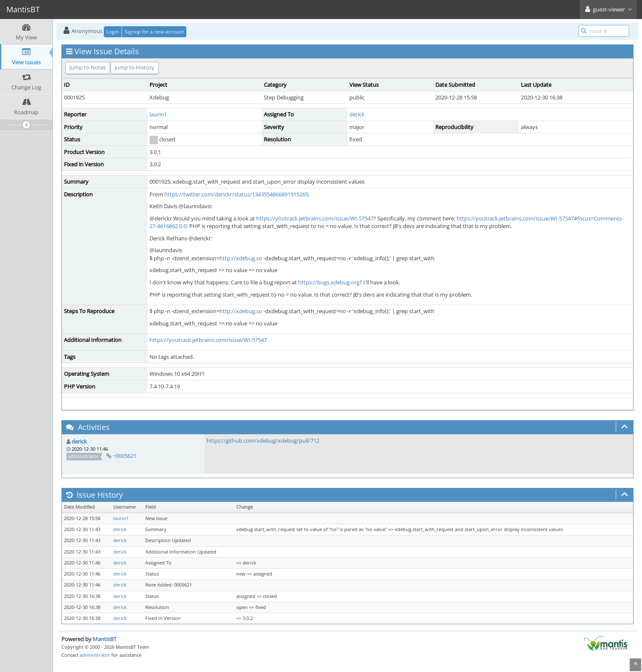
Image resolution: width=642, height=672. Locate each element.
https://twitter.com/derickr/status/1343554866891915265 (236, 194)
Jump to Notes (88, 67)
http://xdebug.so (241, 258)
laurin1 (158, 114)
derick (357, 114)
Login (113, 32)
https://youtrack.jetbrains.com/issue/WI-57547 (315, 218)
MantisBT (105, 639)
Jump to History (135, 67)
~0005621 (125, 456)
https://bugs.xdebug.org (329, 282)
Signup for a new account (154, 32)
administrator (95, 655)
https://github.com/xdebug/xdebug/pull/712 (263, 441)
